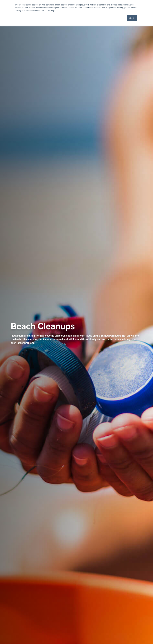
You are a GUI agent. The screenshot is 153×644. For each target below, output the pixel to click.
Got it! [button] (132, 18)
